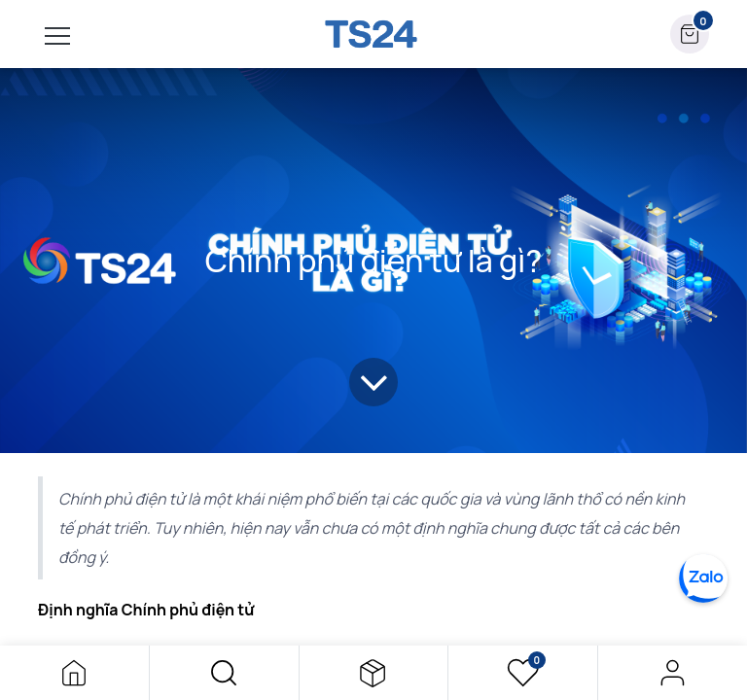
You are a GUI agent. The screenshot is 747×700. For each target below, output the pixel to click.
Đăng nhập (673, 673)
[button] (224, 673)
